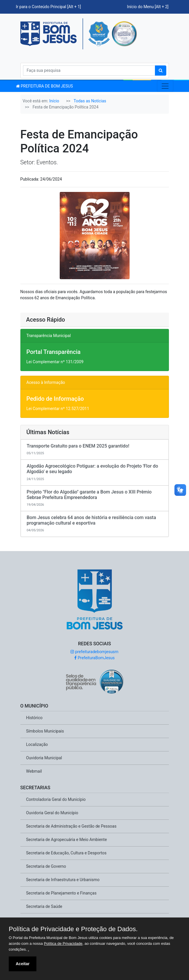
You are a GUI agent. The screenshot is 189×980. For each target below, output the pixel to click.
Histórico (35, 718)
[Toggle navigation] (165, 86)
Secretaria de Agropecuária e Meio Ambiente (67, 840)
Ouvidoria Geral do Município (52, 813)
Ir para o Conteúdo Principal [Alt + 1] (49, 7)
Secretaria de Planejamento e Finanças (61, 893)
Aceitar (23, 964)
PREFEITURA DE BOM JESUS (45, 86)
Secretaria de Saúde (44, 906)
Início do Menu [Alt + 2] (148, 7)
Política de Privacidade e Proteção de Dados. (73, 929)
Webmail (34, 771)
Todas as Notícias (90, 101)
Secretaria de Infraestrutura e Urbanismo (63, 880)
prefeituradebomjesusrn (94, 652)
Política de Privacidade (63, 944)
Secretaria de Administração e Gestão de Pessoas (71, 826)
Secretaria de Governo (46, 866)
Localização (37, 744)
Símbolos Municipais (45, 731)
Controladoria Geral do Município (56, 799)
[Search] (89, 71)
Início (54, 101)
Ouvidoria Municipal (44, 758)
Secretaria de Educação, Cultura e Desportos (66, 853)
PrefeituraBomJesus (95, 658)
